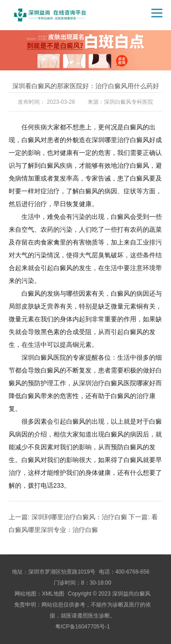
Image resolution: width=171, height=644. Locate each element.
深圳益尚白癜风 (131, 594)
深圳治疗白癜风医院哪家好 (117, 383)
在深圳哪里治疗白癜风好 (120, 140)
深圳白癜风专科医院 (129, 102)
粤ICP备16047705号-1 (83, 627)
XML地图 (53, 594)
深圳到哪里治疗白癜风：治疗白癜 (79, 517)
